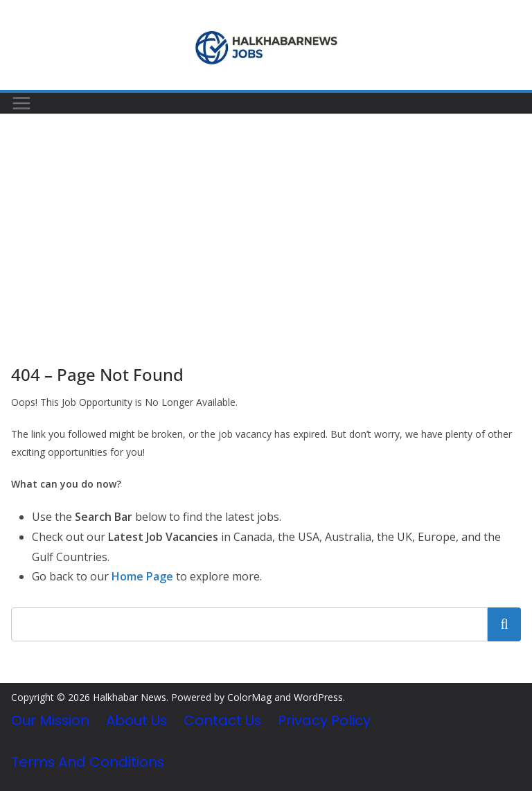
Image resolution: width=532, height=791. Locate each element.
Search (504, 624)
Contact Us (222, 720)
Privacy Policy (324, 720)
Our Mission (50, 720)
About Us (136, 720)
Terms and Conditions (88, 762)
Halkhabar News (130, 697)
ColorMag (249, 697)
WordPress (318, 697)
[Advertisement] (266, 218)
